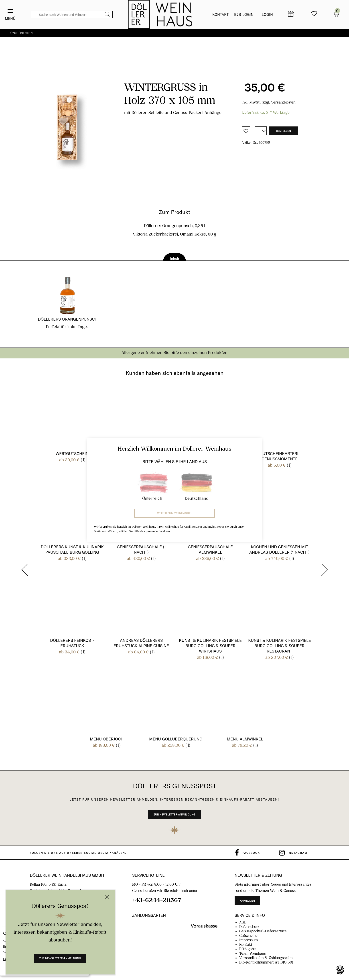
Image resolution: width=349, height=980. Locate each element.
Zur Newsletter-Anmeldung (60, 958)
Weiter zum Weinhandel (175, 513)
